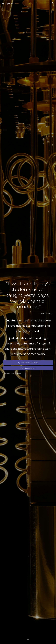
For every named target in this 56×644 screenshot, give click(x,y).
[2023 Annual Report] (28, 368)
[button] (3, 3)
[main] (28, 298)
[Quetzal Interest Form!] (28, 363)
